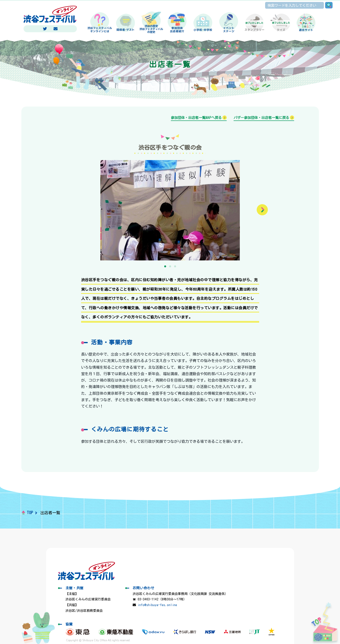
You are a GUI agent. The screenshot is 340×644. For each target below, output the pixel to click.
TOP (30, 513)
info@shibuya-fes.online (157, 605)
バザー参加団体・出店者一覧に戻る (261, 118)
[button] (262, 210)
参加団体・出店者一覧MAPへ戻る (196, 118)
